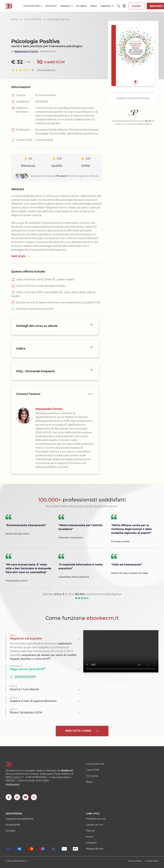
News (94, 6)
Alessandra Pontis (26, 51)
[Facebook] (9, 797)
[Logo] (42, 764)
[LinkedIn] (17, 797)
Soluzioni (65, 6)
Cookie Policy (152, 861)
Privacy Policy (135, 861)
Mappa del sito (95, 849)
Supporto (106, 6)
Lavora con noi (95, 825)
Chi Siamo (81, 6)
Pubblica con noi (96, 819)
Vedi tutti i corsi (79, 731)
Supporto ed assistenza (19, 819)
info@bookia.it (13, 784)
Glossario (91, 843)
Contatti (10, 831)
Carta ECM (51, 6)
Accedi (136, 6)
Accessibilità (13, 825)
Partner (91, 831)
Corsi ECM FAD (31, 6)
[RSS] (34, 797)
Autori (90, 837)
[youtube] (25, 797)
